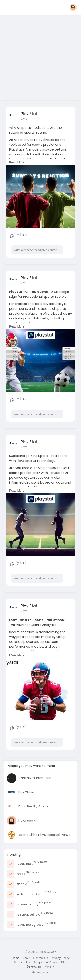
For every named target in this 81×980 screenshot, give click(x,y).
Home (15, 958)
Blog (64, 962)
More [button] (50, 966)
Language (40, 972)
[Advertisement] (40, 56)
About (26, 958)
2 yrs (24, 119)
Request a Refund (46, 962)
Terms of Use (23, 962)
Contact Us (40, 958)
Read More (17, 162)
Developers (34, 966)
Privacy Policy (60, 958)
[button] (73, 7)
